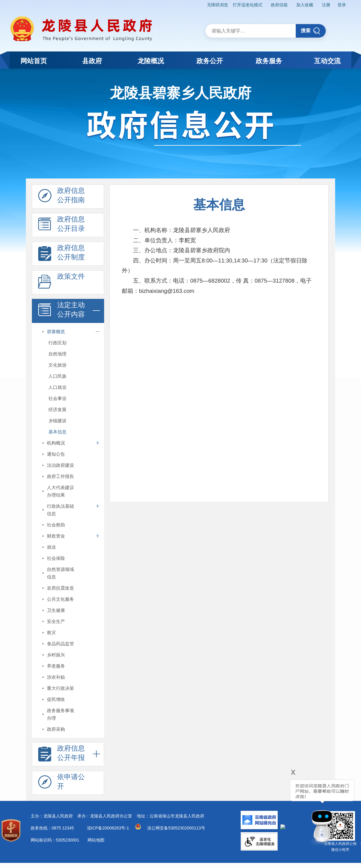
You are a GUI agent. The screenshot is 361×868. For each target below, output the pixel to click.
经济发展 (57, 409)
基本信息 (57, 432)
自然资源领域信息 (60, 573)
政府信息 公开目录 (62, 225)
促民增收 (56, 699)
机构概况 (56, 443)
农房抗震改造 (60, 588)
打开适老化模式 (248, 5)
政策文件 (62, 283)
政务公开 (210, 61)
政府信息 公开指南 (62, 197)
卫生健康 (56, 610)
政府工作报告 (60, 476)
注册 (326, 5)
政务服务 (269, 61)
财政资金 (56, 536)
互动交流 (327, 61)
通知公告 (56, 454)
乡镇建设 (57, 421)
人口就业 (57, 387)
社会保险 (56, 558)
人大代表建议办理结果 (60, 491)
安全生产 (56, 621)
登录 (342, 5)
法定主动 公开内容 (62, 311)
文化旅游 (57, 365)
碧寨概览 (56, 332)
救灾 (51, 632)
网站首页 (34, 61)
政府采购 (56, 729)
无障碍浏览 (218, 5)
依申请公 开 (62, 783)
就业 (51, 547)
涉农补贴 (56, 677)
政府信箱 (279, 5)
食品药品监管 (60, 644)
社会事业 (57, 398)
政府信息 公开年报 (62, 755)
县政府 (92, 61)
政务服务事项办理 (60, 714)
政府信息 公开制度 (62, 254)
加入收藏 (305, 5)
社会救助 (56, 525)
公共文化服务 (60, 599)
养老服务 (56, 666)
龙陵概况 (151, 61)
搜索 (311, 31)
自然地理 (57, 354)
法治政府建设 (60, 465)
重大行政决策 (60, 688)
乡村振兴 (56, 655)
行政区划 (57, 343)
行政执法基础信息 (60, 510)
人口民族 (57, 376)
